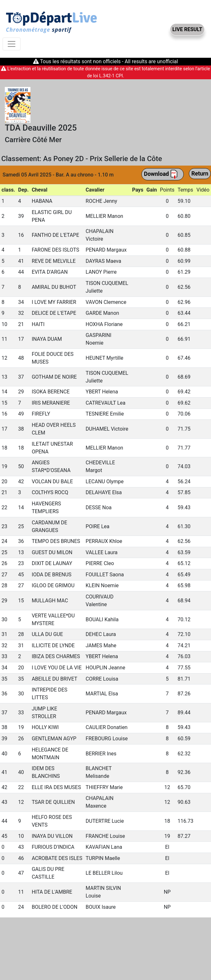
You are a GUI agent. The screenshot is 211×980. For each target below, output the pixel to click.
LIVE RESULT (187, 29)
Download (161, 174)
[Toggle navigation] (12, 44)
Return (200, 174)
